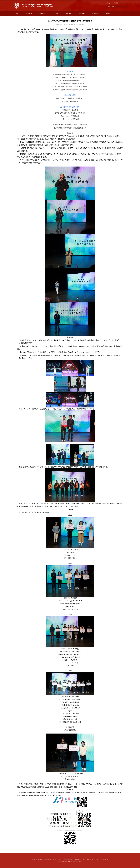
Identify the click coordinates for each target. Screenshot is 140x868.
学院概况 (29, 14)
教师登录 (117, 3)
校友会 (107, 14)
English (110, 3)
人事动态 (69, 14)
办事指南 (95, 14)
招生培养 (55, 14)
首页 (17, 14)
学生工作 (82, 14)
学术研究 (42, 14)
